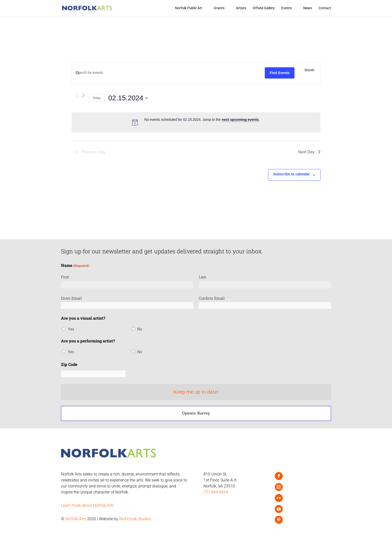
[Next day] (83, 95)
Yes (71, 329)
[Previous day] (77, 95)
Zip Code (69, 364)
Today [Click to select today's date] (96, 98)
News (308, 8)
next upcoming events (240, 120)
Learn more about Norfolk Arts (87, 505)
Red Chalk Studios (135, 519)
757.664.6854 (216, 492)
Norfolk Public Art (189, 8)
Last (202, 277)
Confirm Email (212, 298)
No (140, 329)
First (65, 277)
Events (286, 8)
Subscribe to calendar (291, 174)
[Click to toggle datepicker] (128, 98)
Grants (219, 8)
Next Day (309, 152)
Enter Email (71, 298)
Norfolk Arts (76, 519)
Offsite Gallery (264, 8)
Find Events (280, 73)
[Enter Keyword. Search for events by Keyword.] (168, 73)
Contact (325, 8)
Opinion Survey (196, 413)
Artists (241, 8)
